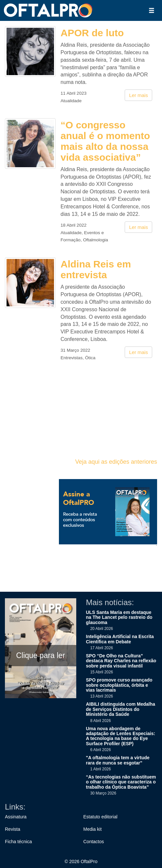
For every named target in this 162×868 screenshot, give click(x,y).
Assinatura (16, 817)
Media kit (93, 829)
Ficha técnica (18, 842)
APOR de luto (92, 33)
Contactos (94, 842)
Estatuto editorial (100, 817)
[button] (152, 10)
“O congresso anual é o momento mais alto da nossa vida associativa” (105, 141)
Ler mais (138, 95)
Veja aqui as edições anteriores (116, 462)
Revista (13, 829)
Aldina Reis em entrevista (96, 269)
